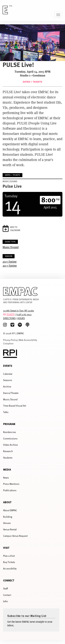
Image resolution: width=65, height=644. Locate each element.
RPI (14, 333)
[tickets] (5, 314)
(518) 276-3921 (24, 314)
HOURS (21, 318)
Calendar (8, 374)
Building (8, 517)
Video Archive (10, 445)
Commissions (10, 438)
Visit (6, 548)
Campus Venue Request (15, 536)
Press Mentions (11, 484)
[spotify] (20, 325)
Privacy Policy (10, 340)
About (7, 502)
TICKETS (10, 314)
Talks (6, 412)
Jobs (5, 601)
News (6, 478)
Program (9, 424)
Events (8, 366)
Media (7, 469)
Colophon (8, 343)
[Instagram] (5, 325)
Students (8, 458)
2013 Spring (10, 266)
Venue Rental (10, 529)
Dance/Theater (11, 393)
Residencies (10, 432)
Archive (7, 386)
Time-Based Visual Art (15, 406)
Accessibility (10, 568)
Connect (9, 580)
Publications (10, 490)
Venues (7, 523)
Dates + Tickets (33, 82)
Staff (5, 588)
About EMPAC (10, 510)
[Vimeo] (12, 325)
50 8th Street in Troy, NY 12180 (19, 311)
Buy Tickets (9, 562)
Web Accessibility (28, 340)
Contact (7, 595)
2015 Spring (10, 262)
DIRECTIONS (9, 318)
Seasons (8, 380)
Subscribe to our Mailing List (27, 616)
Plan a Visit (9, 556)
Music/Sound (11, 247)
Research (8, 451)
